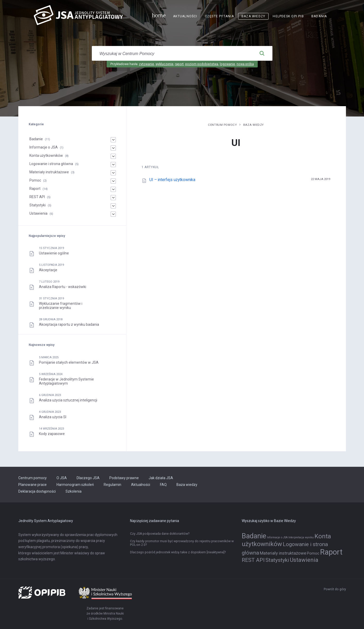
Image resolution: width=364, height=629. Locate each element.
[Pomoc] (113, 181)
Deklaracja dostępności (37, 491)
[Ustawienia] (113, 214)
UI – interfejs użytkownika (172, 180)
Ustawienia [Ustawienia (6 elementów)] (304, 560)
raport (179, 64)
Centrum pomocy (222, 125)
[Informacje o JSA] (113, 148)
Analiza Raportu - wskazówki (63, 287)
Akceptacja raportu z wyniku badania (69, 324)
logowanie (227, 64)
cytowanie (147, 64)
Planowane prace (33, 485)
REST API (37, 197)
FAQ (163, 485)
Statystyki (38, 205)
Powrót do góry (335, 589)
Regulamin (112, 485)
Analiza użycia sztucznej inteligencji (68, 400)
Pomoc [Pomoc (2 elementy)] (313, 553)
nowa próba (245, 64)
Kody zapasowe (52, 434)
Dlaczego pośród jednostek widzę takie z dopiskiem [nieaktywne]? (178, 552)
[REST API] (113, 198)
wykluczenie (164, 64)
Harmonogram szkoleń (75, 485)
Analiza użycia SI (53, 417)
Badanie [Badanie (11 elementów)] (254, 536)
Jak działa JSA (161, 478)
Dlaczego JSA (88, 478)
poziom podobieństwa (202, 64)
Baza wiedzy (253, 16)
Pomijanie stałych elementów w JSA (69, 362)
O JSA (62, 478)
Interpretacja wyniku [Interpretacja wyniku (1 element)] (301, 537)
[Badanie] (113, 140)
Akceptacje (48, 270)
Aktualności (185, 16)
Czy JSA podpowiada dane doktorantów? (160, 534)
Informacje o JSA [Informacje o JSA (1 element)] (277, 537)
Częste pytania (219, 16)
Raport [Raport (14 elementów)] (331, 552)
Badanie (36, 139)
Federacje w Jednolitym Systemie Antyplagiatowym (66, 381)
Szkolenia (74, 491)
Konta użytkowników (46, 156)
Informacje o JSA (44, 147)
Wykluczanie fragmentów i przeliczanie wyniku (61, 306)
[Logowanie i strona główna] (113, 165)
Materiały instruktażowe (49, 172)
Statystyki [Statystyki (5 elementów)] (277, 560)
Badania (319, 16)
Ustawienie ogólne (54, 253)
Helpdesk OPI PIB (288, 16)
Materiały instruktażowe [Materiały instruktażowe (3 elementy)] (283, 553)
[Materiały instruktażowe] (113, 173)
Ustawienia (38, 213)
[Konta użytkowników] (113, 156)
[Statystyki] (113, 206)
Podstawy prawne (124, 478)
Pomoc (35, 180)
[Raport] (113, 189)
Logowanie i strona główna (51, 164)
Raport (35, 189)
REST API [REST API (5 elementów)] (253, 560)
